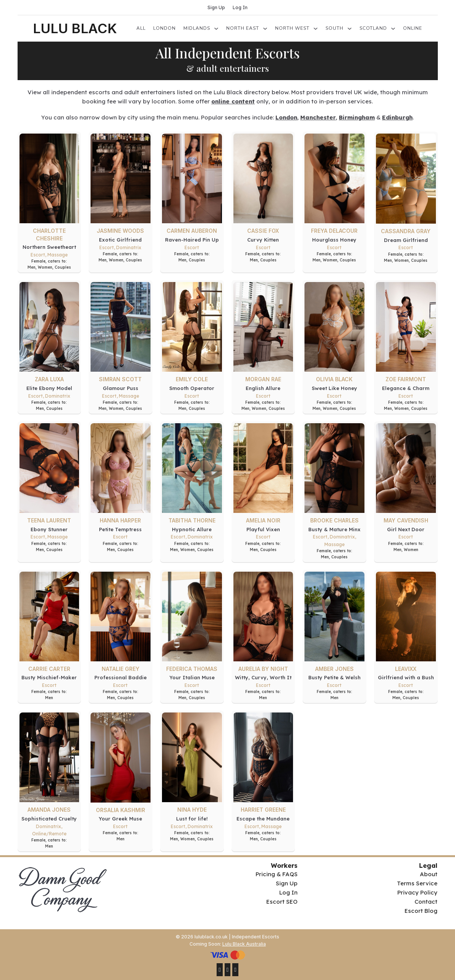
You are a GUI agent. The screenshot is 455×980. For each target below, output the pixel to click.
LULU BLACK (75, 28)
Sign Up (216, 7)
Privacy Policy (417, 892)
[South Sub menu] (350, 29)
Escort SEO (282, 902)
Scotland (373, 28)
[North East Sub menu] (265, 29)
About (429, 874)
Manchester (318, 117)
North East (243, 28)
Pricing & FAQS (277, 874)
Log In (240, 7)
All (141, 28)
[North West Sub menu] (316, 29)
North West (292, 28)
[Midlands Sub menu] (216, 29)
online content (233, 101)
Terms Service (417, 883)
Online (413, 28)
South (334, 28)
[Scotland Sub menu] (393, 29)
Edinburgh (397, 117)
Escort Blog (421, 911)
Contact (426, 902)
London (164, 28)
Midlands (197, 28)
